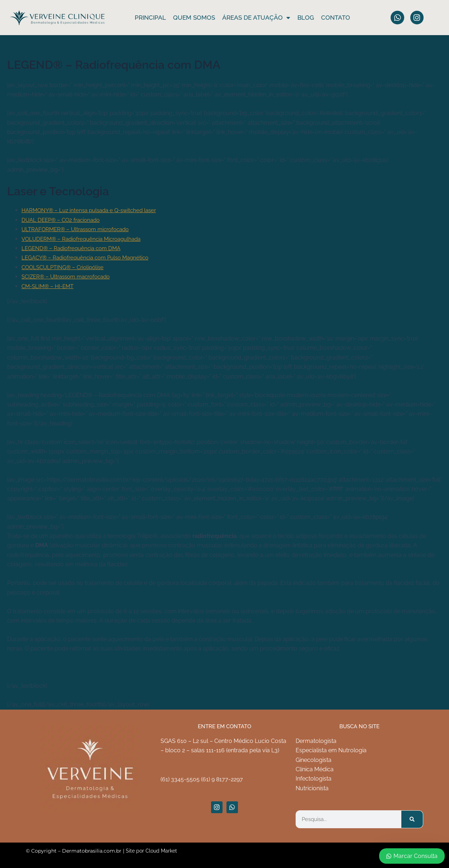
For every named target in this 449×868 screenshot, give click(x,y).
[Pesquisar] (412, 819)
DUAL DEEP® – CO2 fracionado (63, 220)
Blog (306, 18)
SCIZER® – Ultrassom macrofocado (70, 276)
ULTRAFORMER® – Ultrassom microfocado (79, 229)
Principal (150, 18)
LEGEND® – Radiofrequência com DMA (74, 248)
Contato (336, 18)
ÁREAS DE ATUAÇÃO (256, 18)
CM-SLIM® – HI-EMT (49, 286)
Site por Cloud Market (151, 851)
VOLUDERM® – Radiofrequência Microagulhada (85, 239)
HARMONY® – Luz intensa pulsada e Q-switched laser (93, 210)
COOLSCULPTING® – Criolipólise (65, 267)
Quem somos (194, 18)
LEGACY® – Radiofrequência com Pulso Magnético (89, 257)
